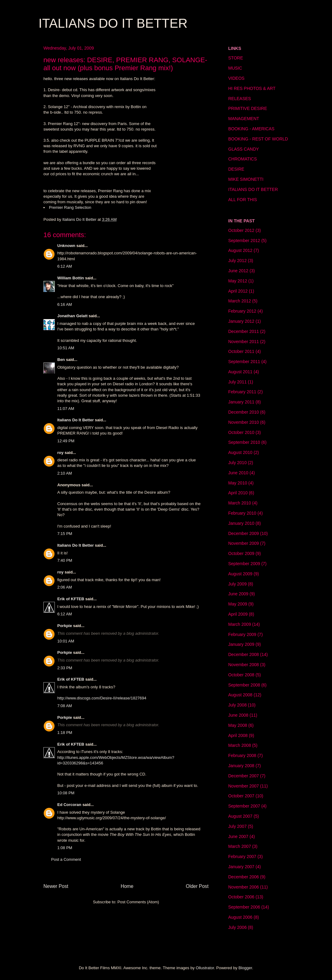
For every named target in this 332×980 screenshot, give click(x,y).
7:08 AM (65, 706)
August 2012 (240, 250)
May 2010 (238, 483)
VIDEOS (236, 78)
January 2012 (241, 321)
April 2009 (238, 614)
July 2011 (237, 382)
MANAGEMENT (244, 119)
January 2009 (241, 644)
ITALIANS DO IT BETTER (113, 23)
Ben (61, 360)
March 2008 (240, 745)
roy (60, 453)
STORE (236, 58)
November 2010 (244, 422)
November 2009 (244, 543)
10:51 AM (66, 348)
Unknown (66, 246)
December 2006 (244, 877)
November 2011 (244, 342)
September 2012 (244, 241)
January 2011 (241, 402)
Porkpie (65, 626)
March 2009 (240, 624)
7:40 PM (65, 560)
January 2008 (241, 766)
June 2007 (238, 836)
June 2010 (238, 473)
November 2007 (244, 786)
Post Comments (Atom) (138, 902)
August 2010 (240, 452)
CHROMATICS (243, 159)
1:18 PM (65, 733)
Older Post (197, 886)
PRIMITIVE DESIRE (248, 108)
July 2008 (237, 705)
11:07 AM (66, 409)
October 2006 (241, 897)
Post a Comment (66, 859)
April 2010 (238, 493)
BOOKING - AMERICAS (251, 129)
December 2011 (244, 331)
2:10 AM (65, 473)
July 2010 (237, 463)
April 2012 (238, 291)
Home (127, 886)
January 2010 (241, 523)
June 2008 (238, 715)
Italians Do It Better (75, 420)
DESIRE (236, 169)
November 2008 (244, 665)
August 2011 (240, 372)
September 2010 (244, 442)
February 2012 (242, 311)
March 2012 (240, 301)
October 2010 (241, 432)
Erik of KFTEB (71, 599)
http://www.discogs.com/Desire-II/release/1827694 (102, 698)
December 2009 (244, 533)
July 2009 (237, 584)
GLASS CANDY (244, 149)
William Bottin (71, 278)
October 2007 (241, 796)
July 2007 (237, 826)
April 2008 (238, 735)
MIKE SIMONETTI (246, 179)
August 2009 (240, 574)
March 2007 (240, 846)
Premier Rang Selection (70, 207)
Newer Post (56, 886)
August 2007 (240, 816)
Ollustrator (205, 968)
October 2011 (241, 351)
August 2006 (240, 917)
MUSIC (235, 68)
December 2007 (244, 776)
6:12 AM (65, 266)
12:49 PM (66, 441)
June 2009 (238, 594)
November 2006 (244, 887)
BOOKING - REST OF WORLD (258, 139)
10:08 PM (66, 793)
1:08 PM (65, 848)
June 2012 (238, 271)
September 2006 (244, 907)
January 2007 (241, 867)
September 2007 (244, 806)
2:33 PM (65, 668)
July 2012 (237, 261)
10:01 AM (66, 641)
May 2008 (238, 725)
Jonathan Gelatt (72, 316)
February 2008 (242, 755)
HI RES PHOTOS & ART (252, 88)
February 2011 (242, 392)
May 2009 (238, 604)
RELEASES (240, 99)
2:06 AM (65, 587)
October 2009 (241, 553)
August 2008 (240, 695)
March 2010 (240, 503)
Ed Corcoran (69, 805)
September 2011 (244, 362)
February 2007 (242, 856)
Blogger (245, 968)
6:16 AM (65, 304)
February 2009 (242, 634)
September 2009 (244, 564)
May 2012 (238, 281)
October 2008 (241, 675)
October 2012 (241, 230)
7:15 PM (65, 534)
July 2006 (237, 927)
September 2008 (244, 685)
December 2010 (244, 412)
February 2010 (242, 513)
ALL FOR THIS (243, 200)
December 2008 (244, 654)
